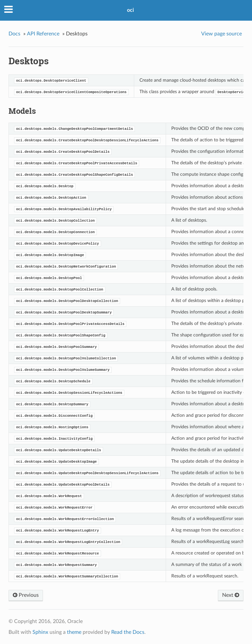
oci (130, 10)
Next (231, 595)
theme (74, 632)
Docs (14, 34)
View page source (221, 34)
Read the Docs (128, 632)
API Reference (43, 34)
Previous (26, 595)
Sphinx (40, 632)
